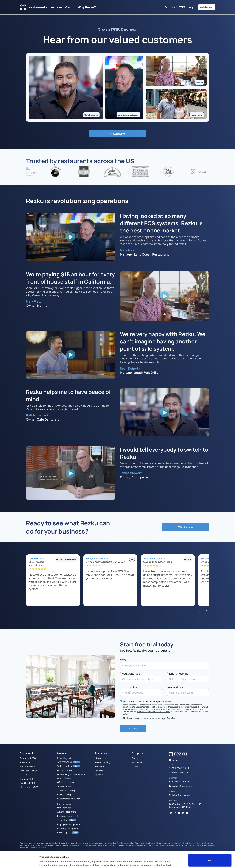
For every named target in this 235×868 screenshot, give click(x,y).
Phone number (128, 687)
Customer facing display (69, 799)
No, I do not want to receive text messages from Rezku (151, 718)
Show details (46, 861)
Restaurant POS (28, 758)
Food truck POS (27, 783)
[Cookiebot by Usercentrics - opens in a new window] (19, 862)
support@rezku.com (180, 786)
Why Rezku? (87, 7)
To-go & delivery (65, 786)
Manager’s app (64, 808)
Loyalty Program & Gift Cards (71, 774)
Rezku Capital (64, 832)
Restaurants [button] (38, 7)
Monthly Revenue (178, 673)
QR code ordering (65, 782)
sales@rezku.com (179, 772)
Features (62, 753)
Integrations (100, 758)
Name (123, 660)
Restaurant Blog (102, 762)
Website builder (65, 766)
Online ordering (64, 770)
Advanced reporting (67, 812)
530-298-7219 (175, 7)
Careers (136, 766)
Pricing (70, 7)
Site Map (99, 771)
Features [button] (56, 7)
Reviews (99, 775)
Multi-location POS (29, 787)
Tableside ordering (66, 790)
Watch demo (207, 7)
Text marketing (65, 762)
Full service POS (28, 766)
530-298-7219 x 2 (179, 768)
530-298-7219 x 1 (179, 781)
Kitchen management (68, 816)
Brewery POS (26, 779)
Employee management (69, 824)
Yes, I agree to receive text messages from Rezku (148, 701)
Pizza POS (25, 762)
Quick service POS (29, 771)
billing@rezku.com (179, 795)
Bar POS (24, 775)
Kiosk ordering (64, 794)
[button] (200, 611)
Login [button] (191, 7)
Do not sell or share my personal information (210, 858)
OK (210, 845)
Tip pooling (62, 820)
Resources (100, 766)
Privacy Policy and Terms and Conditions (153, 711)
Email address (175, 687)
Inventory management (68, 828)
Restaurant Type (130, 673)
